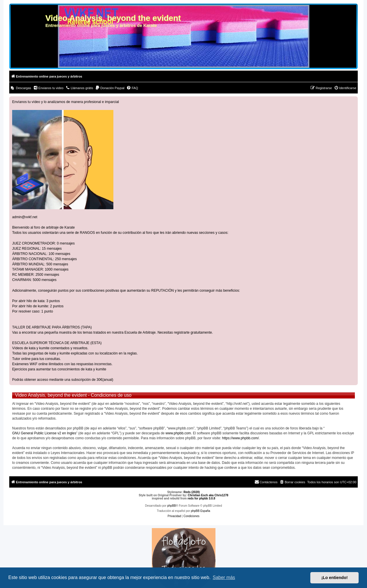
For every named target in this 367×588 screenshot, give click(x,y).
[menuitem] (21, 88)
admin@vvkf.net (25, 217)
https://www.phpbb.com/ (240, 438)
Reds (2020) (192, 492)
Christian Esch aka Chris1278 (208, 495)
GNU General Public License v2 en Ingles (44, 433)
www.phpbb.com (178, 433)
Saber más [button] (224, 577)
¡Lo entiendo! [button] (334, 578)
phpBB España (201, 511)
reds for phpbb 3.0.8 (201, 498)
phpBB (171, 506)
